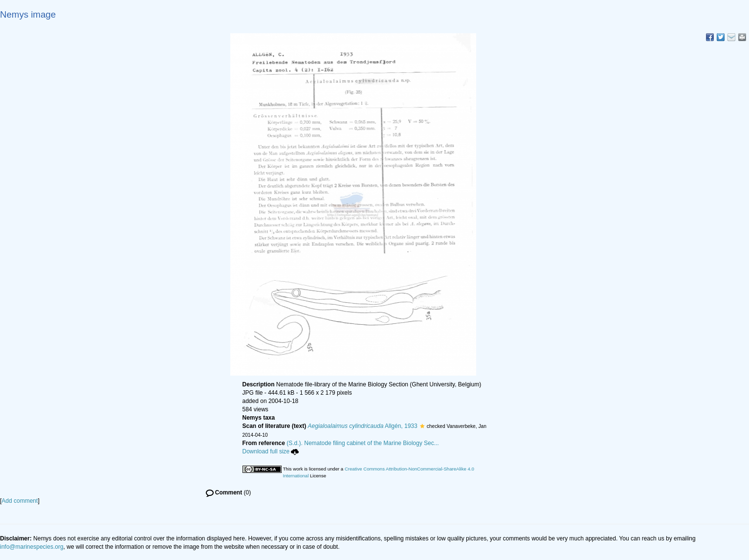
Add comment (20, 501)
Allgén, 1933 (363, 426)
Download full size (271, 451)
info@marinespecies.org (32, 547)
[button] (422, 426)
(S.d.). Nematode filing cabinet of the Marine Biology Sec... (363, 443)
